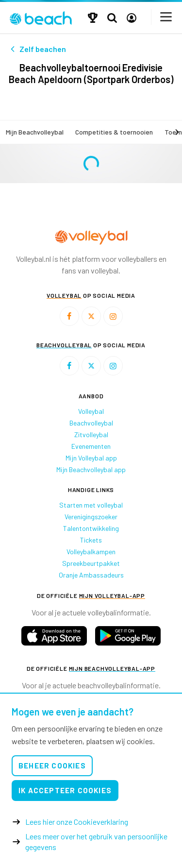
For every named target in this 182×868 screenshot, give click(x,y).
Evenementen (91, 446)
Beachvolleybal (91, 423)
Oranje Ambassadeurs (91, 575)
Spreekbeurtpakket (91, 563)
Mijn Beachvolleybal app (91, 469)
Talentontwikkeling (91, 528)
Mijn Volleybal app (91, 458)
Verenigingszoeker (91, 517)
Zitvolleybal (91, 434)
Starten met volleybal (91, 505)
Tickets (91, 540)
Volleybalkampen (91, 552)
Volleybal (91, 411)
